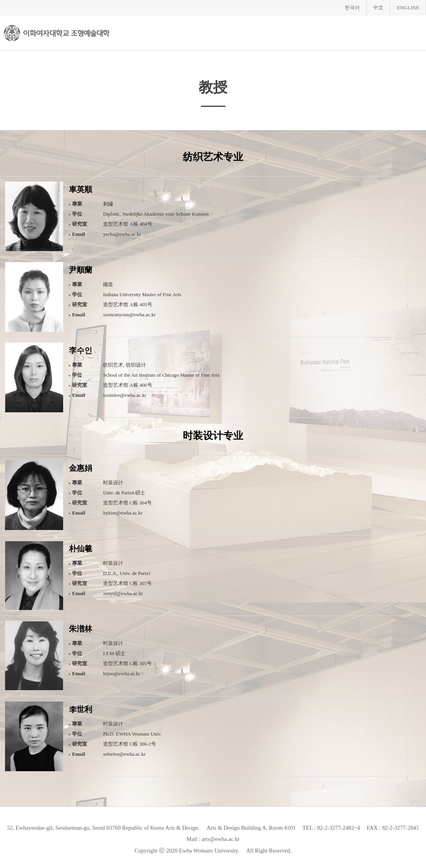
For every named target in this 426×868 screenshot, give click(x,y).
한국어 (352, 8)
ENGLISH (408, 8)
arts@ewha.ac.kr (220, 839)
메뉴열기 (414, 32)
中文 (378, 8)
